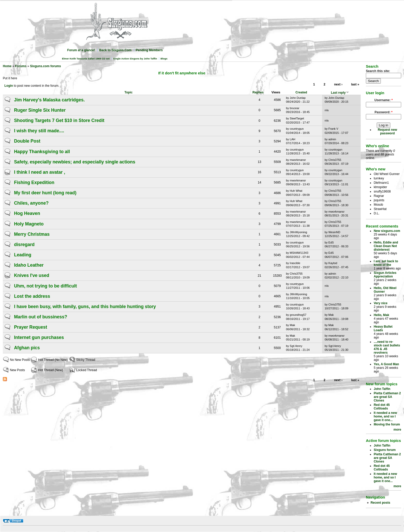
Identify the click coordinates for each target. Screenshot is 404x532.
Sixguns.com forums (45, 66)
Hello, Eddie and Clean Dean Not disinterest (386, 246)
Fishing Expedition (34, 182)
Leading (23, 255)
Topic (129, 92)
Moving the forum (387, 424)
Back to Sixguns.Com (115, 50)
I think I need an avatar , (39, 172)
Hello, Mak (381, 315)
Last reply (340, 93)
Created (301, 92)
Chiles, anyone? (31, 203)
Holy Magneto (29, 224)
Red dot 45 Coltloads (382, 407)
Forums (21, 66)
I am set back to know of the (386, 263)
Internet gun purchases (39, 337)
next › (338, 84)
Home (7, 66)
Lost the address (32, 296)
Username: (384, 100)
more (397, 430)
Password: (384, 112)
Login (9, 86)
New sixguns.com (387, 231)
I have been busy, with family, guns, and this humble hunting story (85, 307)
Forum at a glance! (81, 50)
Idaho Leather (29, 265)
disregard (24, 245)
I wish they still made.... (39, 131)
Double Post (27, 141)
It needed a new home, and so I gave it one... (385, 416)
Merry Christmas (32, 234)
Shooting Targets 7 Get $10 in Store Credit (59, 120)
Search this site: (378, 71)
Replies (258, 92)
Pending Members (149, 50)
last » (355, 84)
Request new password (387, 132)
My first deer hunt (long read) (45, 193)
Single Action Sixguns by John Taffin (135, 59)
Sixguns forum (385, 450)
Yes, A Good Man (386, 364)
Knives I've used (31, 275)
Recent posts (380, 503)
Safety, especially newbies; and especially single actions (74, 162)
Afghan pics (27, 348)
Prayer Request (30, 327)
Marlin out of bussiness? (40, 317)
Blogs (164, 59)
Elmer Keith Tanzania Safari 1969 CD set (86, 59)
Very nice (380, 303)
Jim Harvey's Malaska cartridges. (49, 100)
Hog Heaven (27, 213)
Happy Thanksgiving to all (42, 152)
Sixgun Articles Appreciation (385, 275)
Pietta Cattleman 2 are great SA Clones (387, 397)
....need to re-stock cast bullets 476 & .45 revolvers (387, 347)
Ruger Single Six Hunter (40, 110)
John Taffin (382, 389)
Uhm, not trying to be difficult (45, 286)
